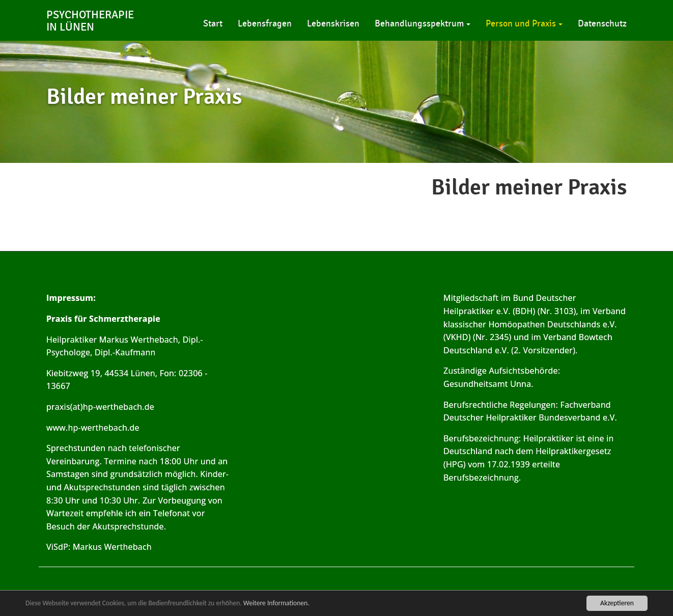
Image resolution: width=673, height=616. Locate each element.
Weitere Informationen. (276, 603)
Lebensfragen (265, 24)
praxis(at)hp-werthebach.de (100, 407)
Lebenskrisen (333, 24)
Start (213, 24)
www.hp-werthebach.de (93, 428)
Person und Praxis (524, 24)
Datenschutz (602, 24)
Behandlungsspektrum (423, 24)
